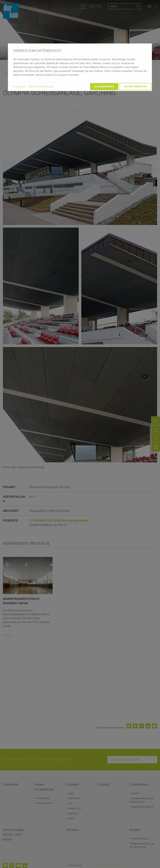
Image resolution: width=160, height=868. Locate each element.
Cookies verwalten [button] (135, 87)
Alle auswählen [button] (104, 87)
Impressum (20, 87)
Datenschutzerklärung (41, 87)
